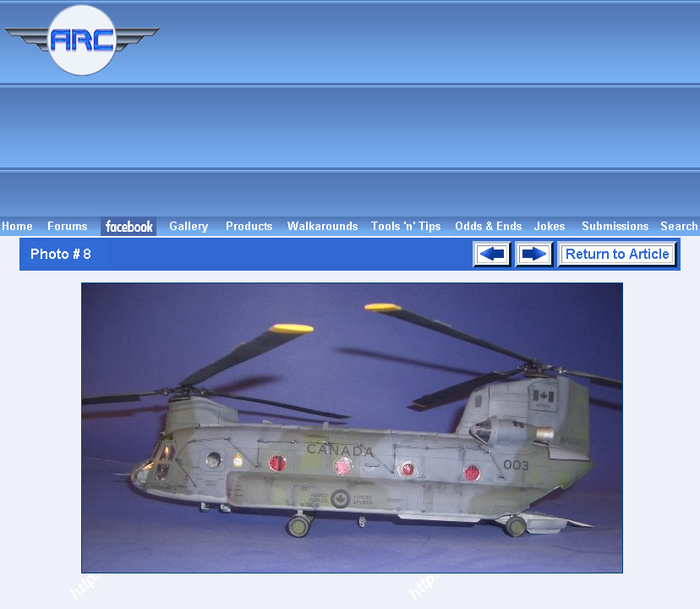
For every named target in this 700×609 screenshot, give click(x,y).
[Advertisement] (433, 108)
